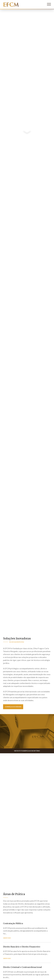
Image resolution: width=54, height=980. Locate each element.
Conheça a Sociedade (13, 707)
